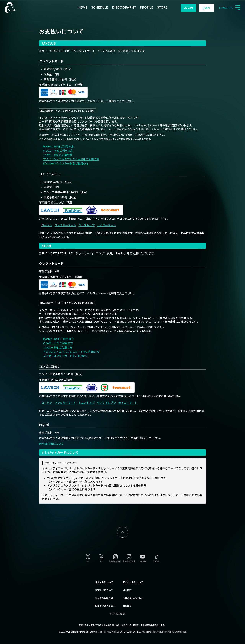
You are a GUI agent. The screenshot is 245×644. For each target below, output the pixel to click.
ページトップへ (122, 532)
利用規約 (127, 590)
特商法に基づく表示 (105, 606)
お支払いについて (104, 590)
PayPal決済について (51, 444)
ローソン (47, 225)
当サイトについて (104, 582)
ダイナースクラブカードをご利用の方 (66, 163)
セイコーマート (106, 225)
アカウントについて (133, 582)
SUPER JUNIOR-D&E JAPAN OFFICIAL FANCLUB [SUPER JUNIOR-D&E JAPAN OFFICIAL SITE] (16, 8)
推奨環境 (127, 606)
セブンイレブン (106, 403)
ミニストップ (87, 225)
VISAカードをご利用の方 (58, 151)
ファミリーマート (65, 225)
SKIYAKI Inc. (180, 632)
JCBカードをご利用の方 (58, 155)
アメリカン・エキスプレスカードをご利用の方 (71, 159)
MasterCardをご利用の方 (58, 146)
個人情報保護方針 (104, 598)
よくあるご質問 (117, 614)
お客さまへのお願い (133, 598)
